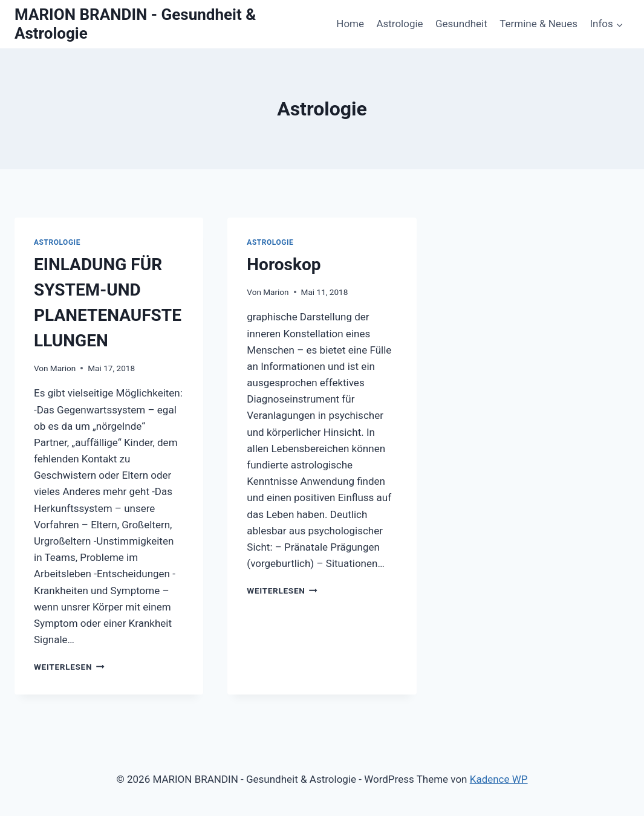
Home (350, 24)
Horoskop (284, 264)
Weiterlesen (69, 667)
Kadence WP (499, 779)
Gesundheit (461, 24)
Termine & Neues (538, 24)
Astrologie (399, 24)
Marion (63, 368)
